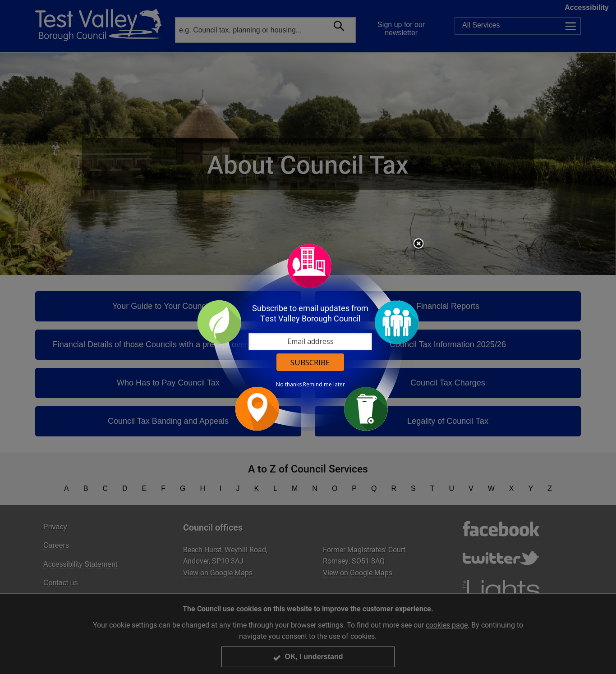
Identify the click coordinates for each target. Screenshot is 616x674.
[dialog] (308, 337)
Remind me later (324, 385)
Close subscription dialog (418, 244)
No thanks (289, 385)
